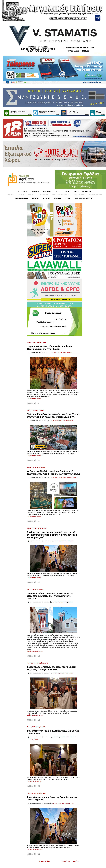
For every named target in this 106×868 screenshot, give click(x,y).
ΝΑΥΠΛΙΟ (68, 198)
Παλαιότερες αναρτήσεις (71, 861)
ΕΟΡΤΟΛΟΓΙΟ (47, 191)
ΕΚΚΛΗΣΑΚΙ (63, 737)
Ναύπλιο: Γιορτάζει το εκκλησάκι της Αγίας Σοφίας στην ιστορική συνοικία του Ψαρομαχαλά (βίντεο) (53, 415)
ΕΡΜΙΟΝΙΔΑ (47, 198)
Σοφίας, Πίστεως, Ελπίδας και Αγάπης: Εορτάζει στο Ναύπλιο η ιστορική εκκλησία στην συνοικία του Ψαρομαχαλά (52, 535)
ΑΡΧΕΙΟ (67, 191)
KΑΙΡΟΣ (76, 191)
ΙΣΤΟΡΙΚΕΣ (58, 198)
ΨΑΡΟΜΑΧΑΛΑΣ (70, 420)
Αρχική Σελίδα (22, 191)
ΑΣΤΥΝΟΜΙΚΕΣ (43, 195)
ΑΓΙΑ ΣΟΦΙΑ (57, 352)
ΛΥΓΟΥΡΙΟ (69, 352)
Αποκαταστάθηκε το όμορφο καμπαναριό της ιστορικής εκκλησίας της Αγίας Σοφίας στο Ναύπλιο (50, 596)
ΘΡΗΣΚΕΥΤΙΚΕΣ (65, 541)
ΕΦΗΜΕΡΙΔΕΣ (35, 191)
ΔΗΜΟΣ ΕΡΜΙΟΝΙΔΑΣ (95, 195)
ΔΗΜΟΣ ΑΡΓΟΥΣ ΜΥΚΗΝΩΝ (60, 195)
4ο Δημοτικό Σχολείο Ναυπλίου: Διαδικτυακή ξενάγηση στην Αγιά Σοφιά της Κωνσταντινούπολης (53, 472)
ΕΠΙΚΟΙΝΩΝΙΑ (87, 191)
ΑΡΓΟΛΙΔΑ (31, 195)
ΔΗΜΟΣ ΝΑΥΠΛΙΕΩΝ (22, 198)
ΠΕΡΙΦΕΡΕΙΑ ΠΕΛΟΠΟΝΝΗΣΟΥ (84, 198)
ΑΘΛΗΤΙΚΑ (21, 195)
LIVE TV (58, 191)
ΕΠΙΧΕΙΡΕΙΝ (35, 198)
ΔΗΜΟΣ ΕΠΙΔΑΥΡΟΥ (79, 195)
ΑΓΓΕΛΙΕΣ (10, 195)
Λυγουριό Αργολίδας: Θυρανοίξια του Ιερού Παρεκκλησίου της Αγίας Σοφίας (49, 348)
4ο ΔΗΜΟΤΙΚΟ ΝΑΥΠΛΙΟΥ (60, 477)
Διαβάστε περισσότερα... (35, 398)
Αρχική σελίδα (44, 861)
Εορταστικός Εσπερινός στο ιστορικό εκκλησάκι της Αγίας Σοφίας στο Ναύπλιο (52, 668)
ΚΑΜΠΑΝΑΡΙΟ (64, 602)
